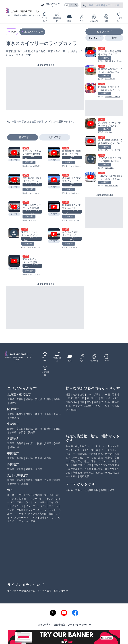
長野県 (57, 429)
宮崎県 (57, 480)
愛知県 (32, 432)
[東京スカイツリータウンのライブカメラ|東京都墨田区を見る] (14, 233)
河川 (82, 18)
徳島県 (11, 469)
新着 (114, 38)
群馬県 (29, 414)
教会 (87, 461)
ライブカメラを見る (32, 158)
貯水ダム (89, 473)
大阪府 (38, 443)
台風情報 (94, 18)
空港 (82, 394)
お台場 (69, 446)
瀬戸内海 (73, 469)
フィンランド (35, 499)
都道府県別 (57, 17)
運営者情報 (59, 625)
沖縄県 (25, 484)
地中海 (109, 458)
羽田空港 (98, 469)
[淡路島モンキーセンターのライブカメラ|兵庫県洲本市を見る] (104, 126)
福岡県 (11, 480)
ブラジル (49, 495)
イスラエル (18, 506)
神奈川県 (14, 418)
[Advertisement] (45, 89)
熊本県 (38, 480)
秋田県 (48, 399)
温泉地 (104, 490)
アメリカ (23, 521)
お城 (107, 398)
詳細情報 (29, 162)
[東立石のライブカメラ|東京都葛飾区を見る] (14, 152)
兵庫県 (48, 443)
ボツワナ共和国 (34, 495)
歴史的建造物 (91, 490)
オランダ (30, 510)
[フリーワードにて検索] (85, 5)
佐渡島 (109, 454)
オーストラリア (15, 495)
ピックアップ (104, 31)
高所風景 (84, 476)
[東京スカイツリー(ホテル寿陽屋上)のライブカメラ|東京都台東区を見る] (14, 261)
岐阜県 (13, 432)
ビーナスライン (109, 450)
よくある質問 (44, 591)
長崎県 (29, 480)
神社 (82, 402)
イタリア (30, 506)
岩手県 (29, 399)
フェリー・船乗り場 (76, 454)
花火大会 (89, 406)
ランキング (95, 38)
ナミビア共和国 (15, 510)
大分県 (48, 480)
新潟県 (11, 429)
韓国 (51, 514)
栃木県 (20, 414)
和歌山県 (14, 447)
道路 (69, 18)
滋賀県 (20, 443)
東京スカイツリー (34, 32)
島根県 (20, 458)
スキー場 (105, 394)
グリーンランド (25, 502)
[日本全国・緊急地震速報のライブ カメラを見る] (104, 55)
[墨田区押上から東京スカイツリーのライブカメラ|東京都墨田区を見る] (54, 207)
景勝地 (79, 490)
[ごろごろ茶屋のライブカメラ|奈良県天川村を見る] (104, 161)
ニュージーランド (47, 510)
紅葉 (107, 402)
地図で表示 (55, 137)
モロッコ (54, 506)
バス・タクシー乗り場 (87, 450)
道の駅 (99, 473)
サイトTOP (45, 17)
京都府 (29, 443)
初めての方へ (44, 625)
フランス (49, 499)
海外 (106, 18)
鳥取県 (11, 458)
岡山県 (29, 458)
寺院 (89, 402)
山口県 (48, 458)
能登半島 (110, 469)
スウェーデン (21, 518)
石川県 (29, 429)
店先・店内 (76, 461)
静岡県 (22, 432)
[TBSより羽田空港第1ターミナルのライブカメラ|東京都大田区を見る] (104, 179)
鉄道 (70, 398)
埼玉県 (38, 414)
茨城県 (11, 414)
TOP (13, 32)
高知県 (38, 469)
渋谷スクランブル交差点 (106, 465)
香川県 (20, 469)
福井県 (38, 429)
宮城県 (38, 399)
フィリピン (20, 514)
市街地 (69, 490)
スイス (34, 518)
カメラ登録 (118, 17)
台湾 (42, 518)
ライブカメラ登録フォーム (21, 591)
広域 (33, 521)
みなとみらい (82, 446)
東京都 (57, 414)
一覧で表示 (23, 137)
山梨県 (48, 429)
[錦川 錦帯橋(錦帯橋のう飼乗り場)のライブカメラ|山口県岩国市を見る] (104, 144)
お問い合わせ (61, 591)
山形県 (57, 399)
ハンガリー (41, 502)
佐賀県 (20, 480)
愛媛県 (29, 469)
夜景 (77, 398)
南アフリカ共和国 (37, 514)
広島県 (38, 458)
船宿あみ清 (73, 247)
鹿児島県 (14, 484)
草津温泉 (77, 473)
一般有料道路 (96, 454)
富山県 (20, 429)
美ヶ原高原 (86, 469)
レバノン (42, 506)
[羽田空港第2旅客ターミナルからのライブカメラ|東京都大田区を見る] (104, 72)
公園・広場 (97, 458)
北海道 (11, 399)
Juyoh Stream (35, 274)
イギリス (51, 518)
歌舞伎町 (77, 465)
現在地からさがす (51, 5)
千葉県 (48, 414)
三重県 (11, 443)
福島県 (13, 403)
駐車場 (116, 394)
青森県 (20, 399)
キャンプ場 (92, 394)
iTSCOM (33, 220)
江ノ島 (88, 465)
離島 (96, 402)
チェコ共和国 (19, 499)
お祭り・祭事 (103, 406)
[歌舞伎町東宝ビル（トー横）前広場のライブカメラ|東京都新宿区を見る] (104, 90)
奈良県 (57, 443)
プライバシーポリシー (79, 625)
